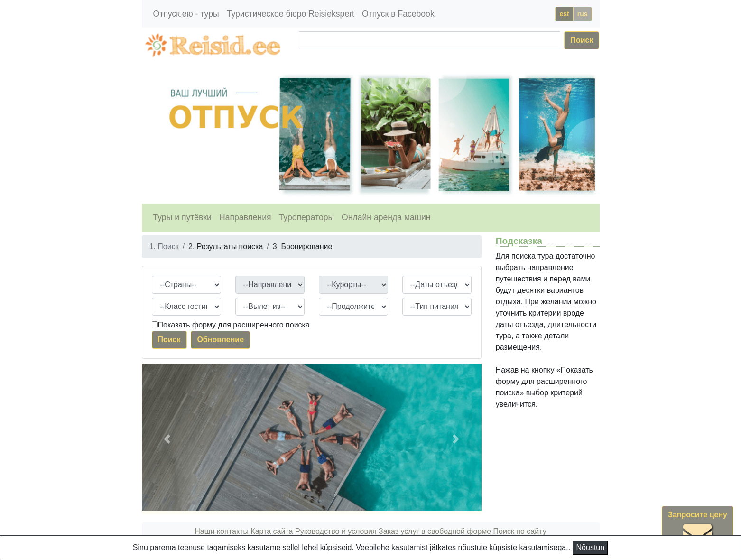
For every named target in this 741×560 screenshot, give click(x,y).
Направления (245, 217)
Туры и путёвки (182, 217)
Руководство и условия (336, 531)
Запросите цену (698, 530)
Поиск (582, 40)
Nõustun (591, 547)
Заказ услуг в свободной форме (435, 531)
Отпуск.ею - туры (186, 14)
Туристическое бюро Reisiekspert (291, 14)
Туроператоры (307, 217)
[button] (167, 439)
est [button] (564, 14)
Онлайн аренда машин (386, 217)
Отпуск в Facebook (398, 14)
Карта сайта (272, 531)
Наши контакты (222, 531)
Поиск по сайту (520, 531)
